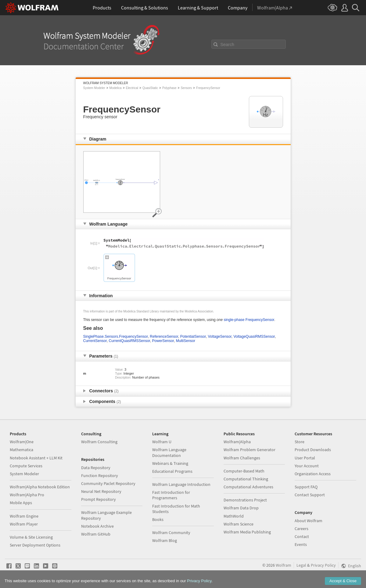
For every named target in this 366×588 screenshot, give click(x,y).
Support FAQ (306, 487)
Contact (302, 536)
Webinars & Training (170, 463)
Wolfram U (162, 442)
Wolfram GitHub (96, 534)
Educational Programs (172, 471)
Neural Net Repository (101, 491)
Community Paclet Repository (108, 483)
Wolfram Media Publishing (247, 532)
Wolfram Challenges (242, 458)
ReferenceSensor (164, 337)
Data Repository (96, 468)
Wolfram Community (171, 533)
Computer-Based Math (244, 471)
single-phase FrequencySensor (249, 320)
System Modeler (94, 88)
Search (228, 45)
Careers (301, 529)
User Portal (305, 458)
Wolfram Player (24, 524)
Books (158, 519)
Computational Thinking (246, 479)
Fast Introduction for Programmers (171, 495)
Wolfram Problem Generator (249, 450)
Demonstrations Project (245, 500)
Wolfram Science (239, 524)
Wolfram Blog (165, 540)
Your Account (307, 466)
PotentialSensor (193, 337)
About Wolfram (309, 521)
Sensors (186, 88)
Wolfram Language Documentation (169, 452)
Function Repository (100, 476)
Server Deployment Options (35, 545)
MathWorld (234, 516)
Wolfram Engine (24, 516)
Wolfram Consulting (99, 442)
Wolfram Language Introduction (181, 484)
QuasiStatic (150, 88)
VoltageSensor (219, 337)
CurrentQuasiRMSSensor (129, 341)
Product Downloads (313, 450)
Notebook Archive (97, 526)
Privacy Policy (323, 565)
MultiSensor (186, 341)
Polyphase (169, 88)
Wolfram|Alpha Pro (27, 495)
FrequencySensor (208, 88)
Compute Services (26, 466)
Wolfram (283, 565)
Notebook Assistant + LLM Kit (36, 458)
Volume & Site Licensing (31, 537)
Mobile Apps (21, 503)
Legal (301, 565)
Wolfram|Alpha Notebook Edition (40, 487)
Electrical (132, 88)
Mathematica (22, 450)
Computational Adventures (248, 487)
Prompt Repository (99, 499)
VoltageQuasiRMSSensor (254, 337)
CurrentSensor (95, 341)
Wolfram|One (22, 442)
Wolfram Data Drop (241, 508)
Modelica (116, 88)
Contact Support (310, 495)
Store (300, 442)
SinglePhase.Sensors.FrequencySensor (116, 337)
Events (301, 544)
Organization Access (313, 474)
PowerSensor (163, 341)
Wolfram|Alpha (237, 442)
